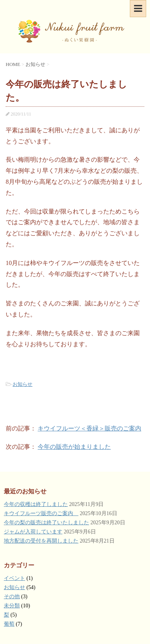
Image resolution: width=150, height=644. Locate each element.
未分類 (12, 606)
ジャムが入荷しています (33, 532)
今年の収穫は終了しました (36, 504)
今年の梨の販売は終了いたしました (46, 523)
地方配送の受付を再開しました (41, 541)
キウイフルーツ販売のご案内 (41, 513)
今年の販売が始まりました (74, 447)
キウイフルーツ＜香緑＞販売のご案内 (89, 428)
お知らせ (22, 384)
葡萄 (9, 624)
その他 (12, 597)
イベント (14, 578)
